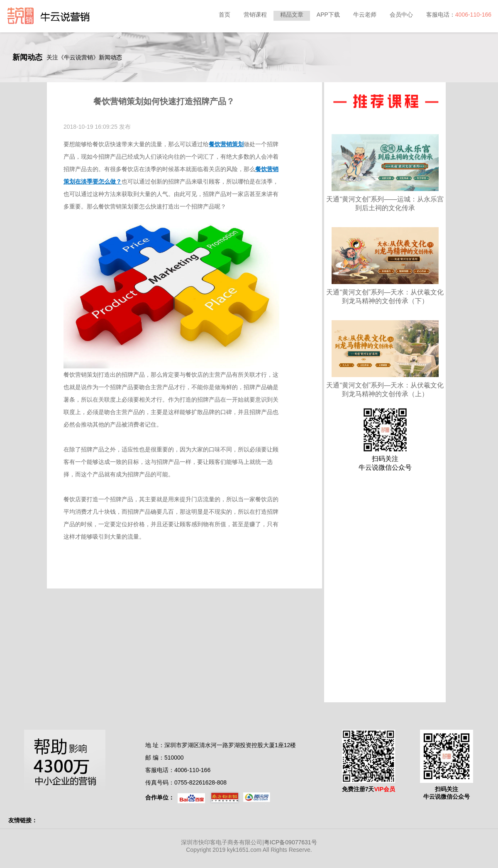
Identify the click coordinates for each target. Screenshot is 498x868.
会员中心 (401, 15)
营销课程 (255, 15)
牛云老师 (365, 15)
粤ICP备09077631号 (290, 842)
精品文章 (292, 15)
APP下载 (328, 15)
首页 (225, 15)
